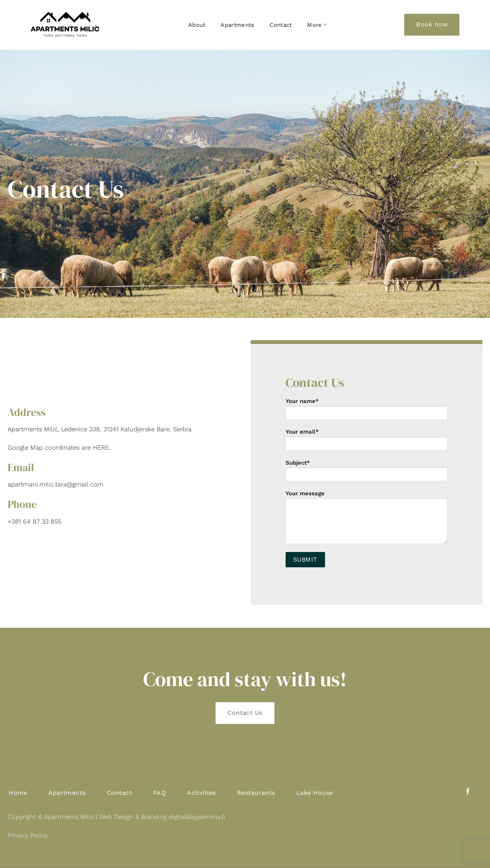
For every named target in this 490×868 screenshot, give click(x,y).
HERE (101, 448)
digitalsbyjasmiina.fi (197, 817)
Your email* (367, 442)
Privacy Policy (28, 835)
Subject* (367, 473)
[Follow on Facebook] (468, 792)
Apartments (237, 25)
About (197, 25)
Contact (281, 25)
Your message (367, 520)
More (317, 25)
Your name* (367, 411)
